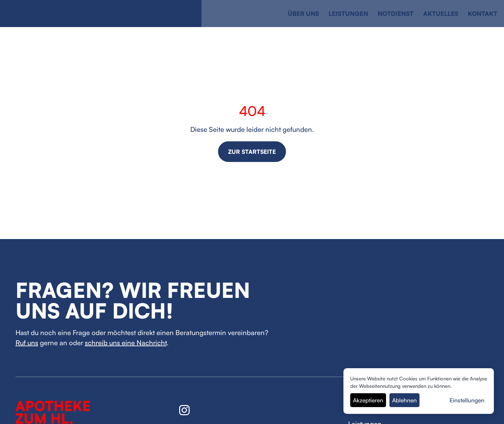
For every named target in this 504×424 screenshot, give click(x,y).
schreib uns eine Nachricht (126, 343)
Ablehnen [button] (404, 400)
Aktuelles (441, 14)
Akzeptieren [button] (368, 400)
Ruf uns (27, 343)
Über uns (303, 14)
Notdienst (395, 14)
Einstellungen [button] (467, 400)
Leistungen (348, 14)
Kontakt (483, 14)
